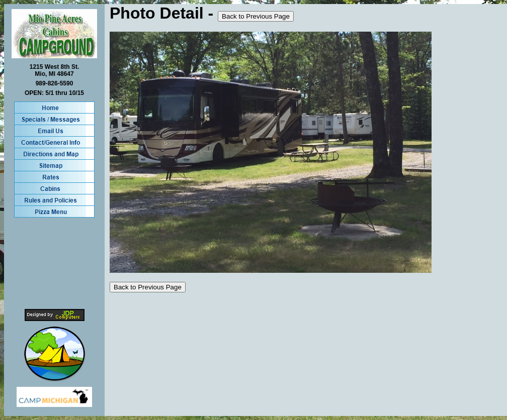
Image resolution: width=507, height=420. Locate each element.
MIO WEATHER (54, 263)
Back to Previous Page (256, 16)
